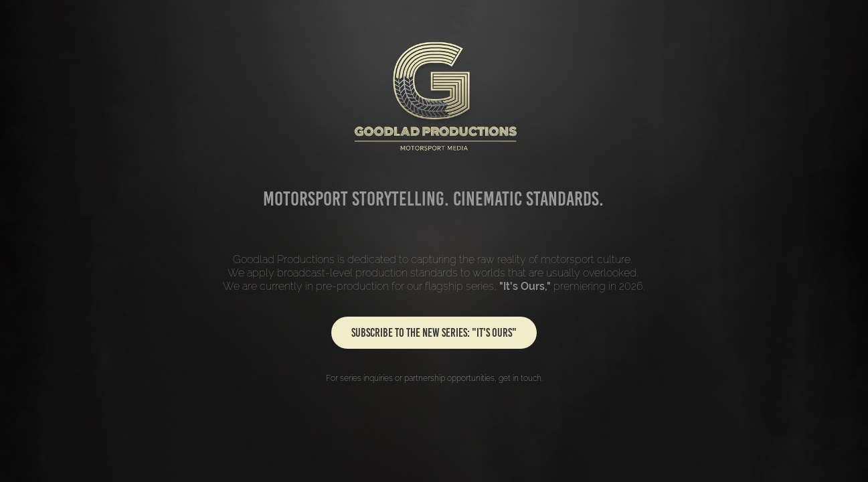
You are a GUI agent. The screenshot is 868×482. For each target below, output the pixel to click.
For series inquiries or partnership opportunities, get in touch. (434, 378)
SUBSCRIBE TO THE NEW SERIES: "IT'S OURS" (434, 333)
